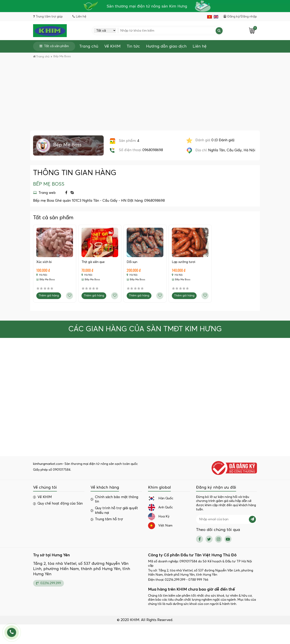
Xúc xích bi (44, 262)
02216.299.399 (49, 583)
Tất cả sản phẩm (54, 46)
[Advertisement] (145, 100)
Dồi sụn (132, 262)
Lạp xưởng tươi (184, 262)
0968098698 (153, 150)
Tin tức (133, 46)
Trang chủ (89, 46)
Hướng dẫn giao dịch (166, 46)
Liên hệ (200, 46)
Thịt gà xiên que (93, 262)
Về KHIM (112, 46)
